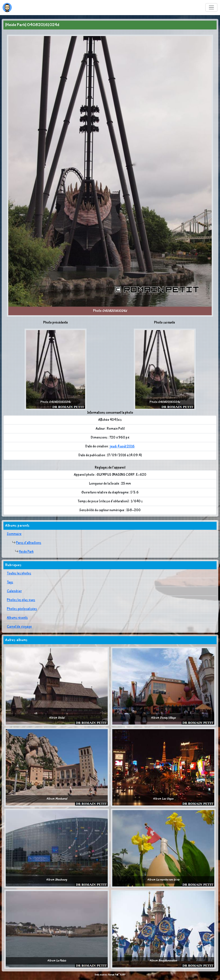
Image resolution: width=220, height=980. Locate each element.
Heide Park (26, 552)
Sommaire (14, 534)
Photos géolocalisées (22, 609)
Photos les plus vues (21, 600)
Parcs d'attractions (29, 543)
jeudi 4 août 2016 (122, 447)
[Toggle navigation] (212, 8)
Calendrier (14, 591)
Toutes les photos (19, 574)
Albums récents (17, 618)
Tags (10, 582)
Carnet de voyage (19, 627)
